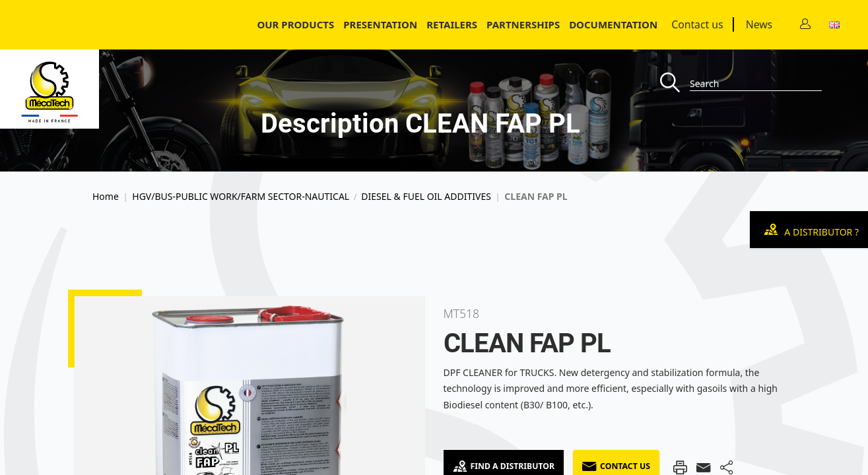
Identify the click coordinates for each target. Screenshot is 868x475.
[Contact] (805, 25)
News (759, 24)
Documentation (613, 24)
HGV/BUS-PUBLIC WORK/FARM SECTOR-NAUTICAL (241, 197)
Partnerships (523, 24)
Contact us (697, 24)
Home (106, 197)
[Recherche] (675, 83)
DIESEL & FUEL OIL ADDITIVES (426, 197)
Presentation (380, 24)
